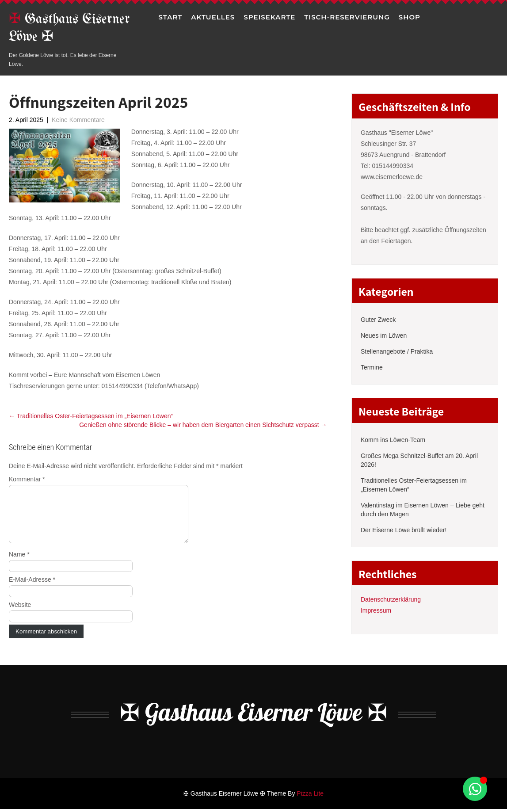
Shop (410, 17)
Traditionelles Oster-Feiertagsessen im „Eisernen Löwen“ (91, 416)
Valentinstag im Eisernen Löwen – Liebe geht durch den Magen (423, 510)
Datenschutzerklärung (391, 599)
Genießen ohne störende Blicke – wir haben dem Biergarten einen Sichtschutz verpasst (203, 425)
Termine (372, 367)
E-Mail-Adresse (32, 590)
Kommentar (27, 479)
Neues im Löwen (384, 335)
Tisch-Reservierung (347, 17)
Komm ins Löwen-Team (393, 440)
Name (19, 565)
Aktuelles (213, 17)
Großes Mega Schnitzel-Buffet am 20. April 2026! (419, 460)
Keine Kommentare (78, 120)
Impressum (376, 610)
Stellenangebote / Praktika (397, 351)
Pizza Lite (310, 797)
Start (170, 17)
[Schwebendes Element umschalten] (475, 789)
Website (20, 615)
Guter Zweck (378, 320)
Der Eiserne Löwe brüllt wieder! (404, 530)
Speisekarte (269, 17)
